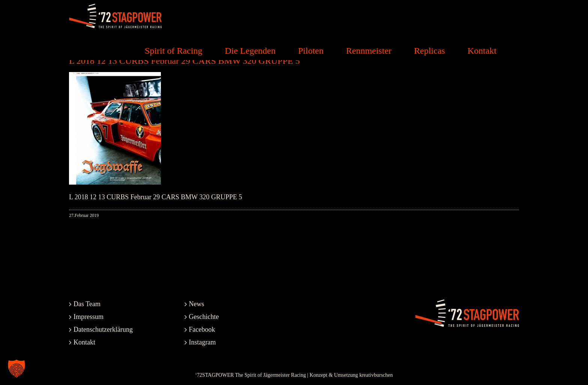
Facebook (202, 329)
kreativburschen (376, 375)
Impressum (88, 317)
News (197, 304)
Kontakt (84, 342)
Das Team (87, 304)
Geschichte (204, 317)
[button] (16, 368)
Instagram (202, 342)
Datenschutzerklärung (103, 329)
